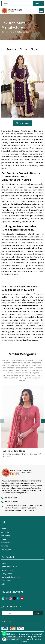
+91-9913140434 (11, 501)
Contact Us (6, 542)
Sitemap (5, 546)
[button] (43, 421)
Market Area (6, 549)
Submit (38, 613)
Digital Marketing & (25, 639)
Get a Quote (22, 123)
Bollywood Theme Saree (11, 577)
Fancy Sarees (7, 574)
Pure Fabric (6, 581)
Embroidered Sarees (9, 567)
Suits (12, 32)
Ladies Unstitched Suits (14, 453)
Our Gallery (6, 535)
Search (38, 3)
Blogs (4, 539)
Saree (4, 563)
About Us (5, 532)
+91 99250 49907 (11, 498)
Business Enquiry (11, 639)
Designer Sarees (8, 570)
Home (4, 32)
